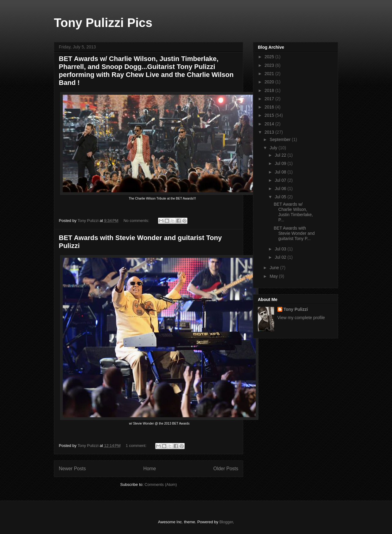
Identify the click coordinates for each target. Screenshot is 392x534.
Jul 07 (281, 180)
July (274, 148)
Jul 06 (281, 189)
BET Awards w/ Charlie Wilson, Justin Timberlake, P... (293, 212)
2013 (270, 132)
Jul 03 (281, 249)
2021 (270, 74)
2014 (270, 124)
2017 (270, 99)
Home (150, 469)
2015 (270, 115)
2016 (270, 107)
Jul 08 (281, 172)
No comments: (137, 221)
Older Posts (226, 469)
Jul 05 (281, 197)
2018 (270, 90)
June (275, 268)
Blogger (226, 522)
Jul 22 (281, 155)
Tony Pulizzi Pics (103, 23)
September (281, 139)
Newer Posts (72, 469)
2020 (270, 82)
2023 (270, 65)
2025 (270, 57)
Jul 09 (281, 163)
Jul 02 (281, 257)
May (274, 276)
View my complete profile (301, 318)
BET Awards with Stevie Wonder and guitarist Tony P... (294, 233)
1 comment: (137, 446)
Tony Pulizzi (296, 309)
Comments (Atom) (161, 484)
